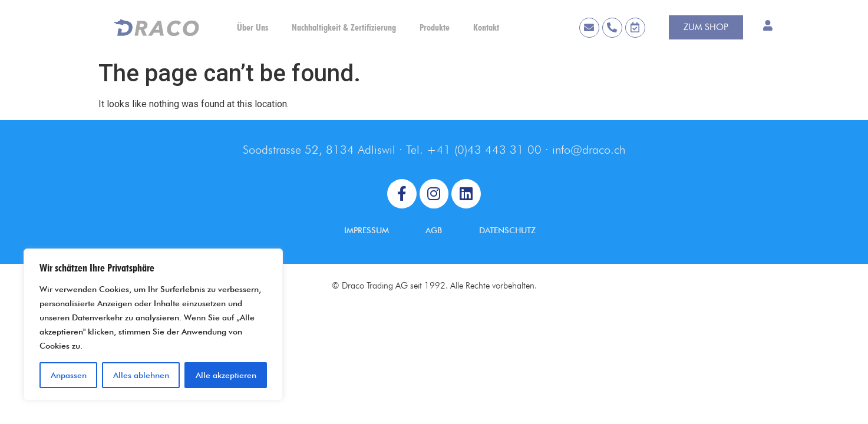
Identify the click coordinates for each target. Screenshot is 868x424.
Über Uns (253, 27)
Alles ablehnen (141, 375)
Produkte (435, 27)
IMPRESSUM (367, 230)
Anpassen (69, 375)
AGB (434, 230)
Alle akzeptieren (226, 375)
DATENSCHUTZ (507, 230)
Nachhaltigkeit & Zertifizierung (344, 27)
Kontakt (486, 27)
